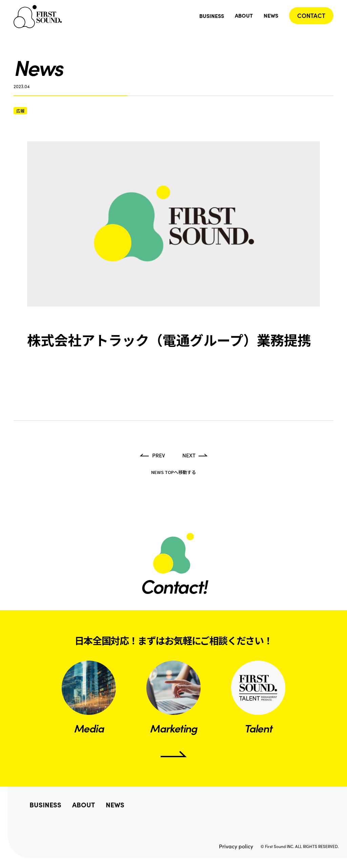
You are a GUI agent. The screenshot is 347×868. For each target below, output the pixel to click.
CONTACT (311, 15)
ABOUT (244, 15)
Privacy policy (236, 846)
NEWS (271, 15)
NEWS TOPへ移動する (173, 472)
